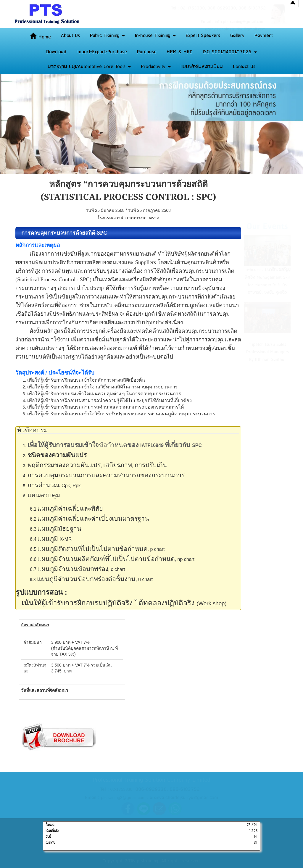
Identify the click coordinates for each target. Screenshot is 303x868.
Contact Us (244, 67)
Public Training (107, 36)
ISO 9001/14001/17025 (230, 52)
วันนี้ (48, 837)
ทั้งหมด (50, 825)
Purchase (147, 52)
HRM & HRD (180, 52)
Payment (264, 36)
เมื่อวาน (50, 843)
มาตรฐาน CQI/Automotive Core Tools (89, 67)
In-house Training (155, 36)
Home (41, 37)
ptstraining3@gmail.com (123, 798)
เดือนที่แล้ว (52, 831)
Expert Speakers (203, 36)
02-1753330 (121, 789)
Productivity (156, 67)
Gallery (237, 36)
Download (56, 52)
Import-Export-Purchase (102, 52)
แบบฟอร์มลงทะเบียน (202, 67)
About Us (70, 36)
